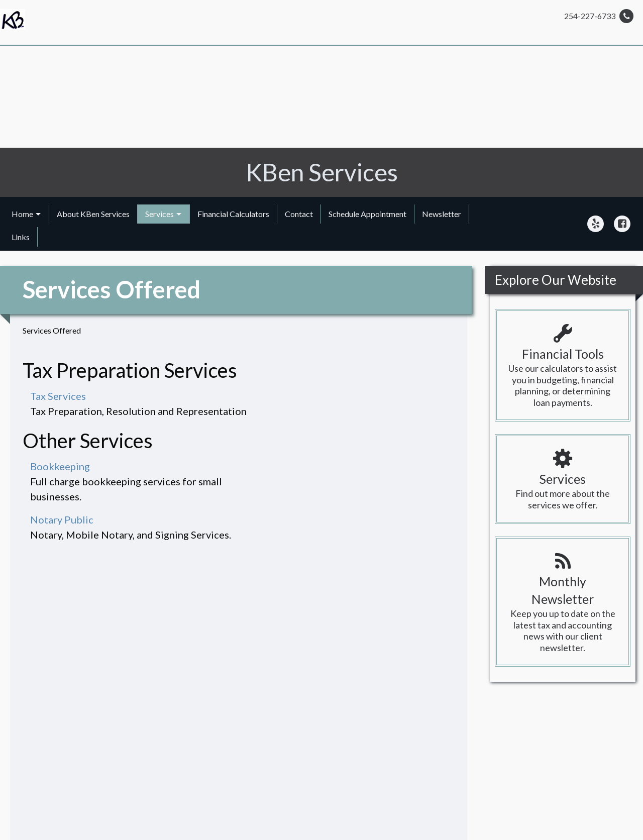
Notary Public (62, 519)
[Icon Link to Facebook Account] (622, 224)
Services (159, 214)
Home (22, 214)
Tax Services (58, 396)
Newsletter (442, 214)
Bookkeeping (60, 466)
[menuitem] (27, 214)
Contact (299, 214)
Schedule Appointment (367, 214)
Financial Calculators (233, 214)
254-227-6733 (599, 16)
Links (21, 237)
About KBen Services (93, 214)
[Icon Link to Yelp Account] (596, 224)
